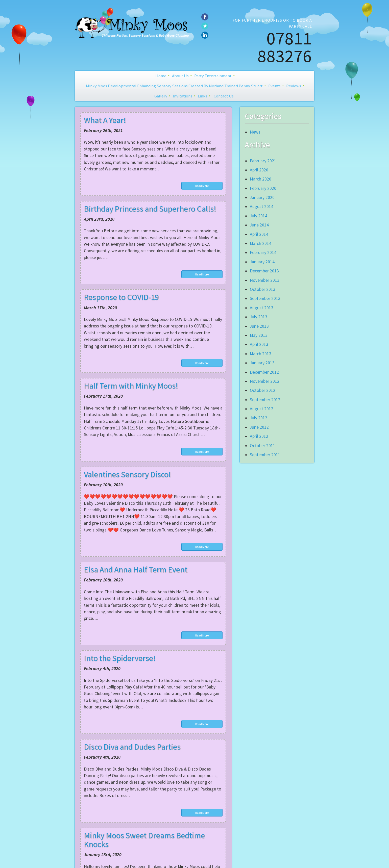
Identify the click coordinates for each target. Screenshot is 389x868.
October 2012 (263, 390)
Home (161, 76)
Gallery (161, 96)
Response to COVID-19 (121, 297)
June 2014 (259, 225)
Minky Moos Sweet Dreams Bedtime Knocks (144, 840)
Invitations (183, 96)
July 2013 (259, 317)
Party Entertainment (213, 76)
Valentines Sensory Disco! (127, 474)
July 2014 (259, 216)
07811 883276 (285, 47)
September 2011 (265, 455)
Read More (202, 186)
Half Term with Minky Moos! (131, 386)
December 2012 (264, 372)
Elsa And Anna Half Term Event (136, 570)
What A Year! (105, 120)
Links (202, 96)
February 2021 (263, 161)
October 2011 (263, 446)
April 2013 (259, 344)
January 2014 (262, 262)
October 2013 (263, 289)
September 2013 (265, 298)
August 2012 (262, 409)
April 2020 (259, 170)
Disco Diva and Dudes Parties (132, 747)
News (255, 132)
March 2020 (261, 179)
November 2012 (265, 381)
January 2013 (262, 363)
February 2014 (263, 252)
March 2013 (261, 354)
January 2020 (262, 197)
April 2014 (259, 234)
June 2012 (259, 427)
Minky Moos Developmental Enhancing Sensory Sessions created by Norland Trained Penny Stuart (174, 86)
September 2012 (265, 400)
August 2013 (262, 308)
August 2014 (262, 207)
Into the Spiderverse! (120, 658)
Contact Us (224, 96)
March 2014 (261, 243)
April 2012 (259, 436)
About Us (180, 76)
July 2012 (259, 418)
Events (274, 86)
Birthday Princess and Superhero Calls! (150, 209)
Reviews (294, 86)
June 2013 (259, 326)
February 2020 (263, 188)
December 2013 (264, 271)
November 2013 (265, 280)
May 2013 (259, 335)
